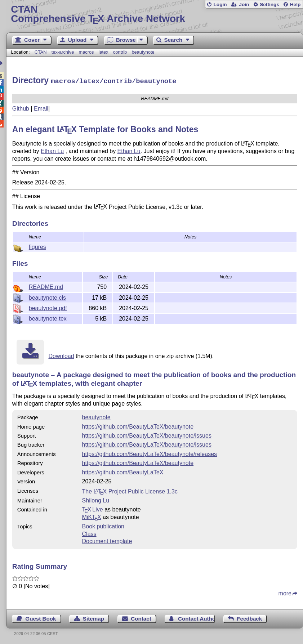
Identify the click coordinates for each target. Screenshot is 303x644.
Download (61, 355)
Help (295, 5)
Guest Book (41, 618)
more (285, 592)
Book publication (103, 525)
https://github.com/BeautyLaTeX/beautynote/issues (147, 435)
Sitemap (93, 618)
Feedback (249, 618)
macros (86, 52)
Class (89, 533)
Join (244, 5)
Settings (269, 5)
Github (21, 108)
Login (220, 5)
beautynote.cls (47, 297)
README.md (46, 286)
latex (104, 52)
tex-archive (63, 52)
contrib (120, 52)
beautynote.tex (48, 317)
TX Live (93, 508)
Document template (107, 540)
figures (37, 246)
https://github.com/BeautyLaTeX (123, 471)
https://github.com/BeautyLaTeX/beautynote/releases (150, 453)
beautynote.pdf (48, 307)
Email (41, 108)
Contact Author (197, 618)
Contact (141, 618)
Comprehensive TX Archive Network (155, 14)
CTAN (41, 52)
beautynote (143, 52)
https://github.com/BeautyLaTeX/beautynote (138, 426)
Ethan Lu (52, 150)
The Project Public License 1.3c (130, 490)
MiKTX (92, 516)
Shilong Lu (96, 499)
